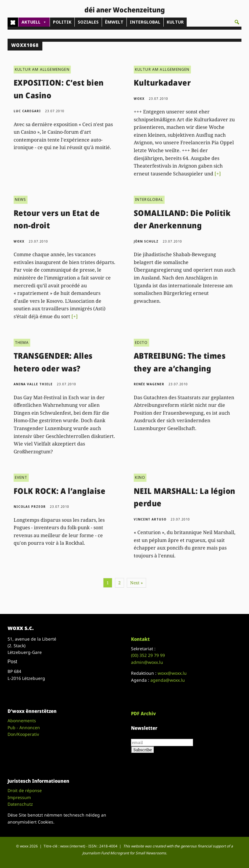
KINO (140, 477)
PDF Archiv (143, 713)
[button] (237, 22)
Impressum (19, 797)
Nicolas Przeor (30, 507)
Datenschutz (20, 804)
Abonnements (22, 721)
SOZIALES (88, 22)
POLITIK (62, 22)
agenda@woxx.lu (168, 680)
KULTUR (175, 22)
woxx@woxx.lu (172, 673)
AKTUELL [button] (34, 22)
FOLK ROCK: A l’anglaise (60, 491)
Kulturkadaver (162, 83)
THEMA (22, 343)
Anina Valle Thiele (33, 384)
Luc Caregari (27, 111)
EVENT (21, 477)
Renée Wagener (149, 384)
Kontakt (140, 639)
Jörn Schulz (146, 241)
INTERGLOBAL (145, 22)
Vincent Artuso (150, 519)
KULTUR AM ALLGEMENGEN (42, 69)
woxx (140, 99)
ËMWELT (114, 22)
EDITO (141, 343)
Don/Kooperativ (23, 734)
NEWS (21, 199)
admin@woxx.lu (147, 662)
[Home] (13, 22)
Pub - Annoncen (24, 728)
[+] (218, 174)
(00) (148, 655)
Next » (136, 583)
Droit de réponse (25, 790)
